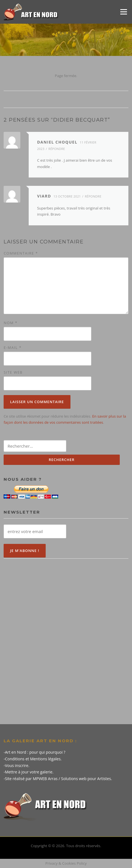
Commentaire (21, 253)
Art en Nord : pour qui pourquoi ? (35, 752)
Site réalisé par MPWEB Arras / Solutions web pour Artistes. (58, 779)
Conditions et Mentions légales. (33, 759)
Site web (13, 372)
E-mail (13, 347)
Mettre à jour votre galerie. (29, 772)
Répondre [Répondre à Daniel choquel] (57, 149)
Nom (11, 323)
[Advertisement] (66, 636)
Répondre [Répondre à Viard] (93, 196)
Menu (124, 12)
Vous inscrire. (17, 765)
